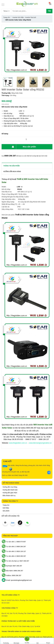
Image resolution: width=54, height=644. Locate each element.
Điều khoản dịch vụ (9, 495)
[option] (8, 82)
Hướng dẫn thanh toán (10, 490)
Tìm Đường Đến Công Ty (6, 641)
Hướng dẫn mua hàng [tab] (12, 171)
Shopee (48, 641)
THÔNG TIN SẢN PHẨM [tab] (11, 166)
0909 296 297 (10, 156)
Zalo (38, 641)
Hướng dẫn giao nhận (10, 493)
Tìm (49, 11)
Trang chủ (6, 505)
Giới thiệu (6, 508)
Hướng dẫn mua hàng (10, 487)
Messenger (16, 641)
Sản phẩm (6, 511)
